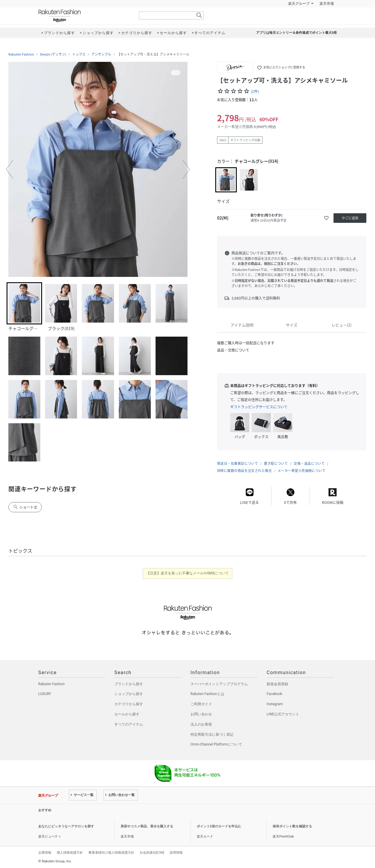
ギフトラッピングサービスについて (259, 407)
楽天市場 (327, 4)
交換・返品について (309, 463)
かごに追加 (350, 218)
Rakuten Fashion (84, 16)
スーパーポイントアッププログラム (219, 684)
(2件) (255, 91)
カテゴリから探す (129, 704)
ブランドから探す (129, 684)
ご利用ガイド (201, 704)
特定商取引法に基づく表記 (212, 734)
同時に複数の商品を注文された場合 (244, 471)
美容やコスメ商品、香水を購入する (147, 826)
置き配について (276, 463)
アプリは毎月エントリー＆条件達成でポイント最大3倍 (296, 33)
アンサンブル (101, 54)
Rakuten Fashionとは (207, 694)
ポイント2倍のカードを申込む (219, 826)
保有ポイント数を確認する (292, 826)
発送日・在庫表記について (238, 463)
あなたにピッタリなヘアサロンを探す (66, 826)
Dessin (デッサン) (53, 54)
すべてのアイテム (129, 724)
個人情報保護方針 (70, 852)
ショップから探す (129, 694)
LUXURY (45, 694)
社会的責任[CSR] (152, 852)
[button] (10, 169)
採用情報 (176, 852)
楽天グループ (299, 4)
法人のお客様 (201, 724)
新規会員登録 (277, 684)
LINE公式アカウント (283, 714)
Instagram (275, 704)
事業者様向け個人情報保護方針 (111, 852)
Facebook (274, 694)
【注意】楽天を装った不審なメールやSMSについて (188, 573)
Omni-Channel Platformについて (216, 744)
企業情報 (45, 852)
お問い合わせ (201, 714)
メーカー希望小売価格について (302, 471)
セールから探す (127, 714)
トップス (79, 54)
